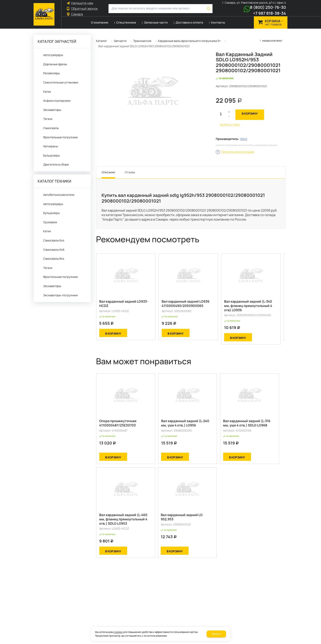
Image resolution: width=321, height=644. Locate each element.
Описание (108, 172)
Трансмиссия (142, 41)
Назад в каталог (272, 41)
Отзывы (130, 172)
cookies (118, 632)
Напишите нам (82, 3)
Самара (77, 14)
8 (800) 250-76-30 (268, 7)
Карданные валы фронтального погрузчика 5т (189, 41)
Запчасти (120, 41)
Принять (216, 634)
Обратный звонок (84, 9)
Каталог (102, 41)
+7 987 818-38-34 (270, 13)
